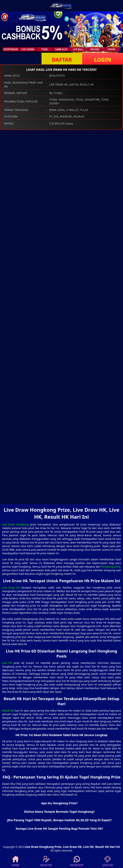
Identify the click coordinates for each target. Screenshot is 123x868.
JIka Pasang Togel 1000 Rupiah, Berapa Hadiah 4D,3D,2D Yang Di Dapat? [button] (59, 820)
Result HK (8, 711)
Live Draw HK (11, 588)
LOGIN (103, 59)
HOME (15, 861)
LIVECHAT (108, 861)
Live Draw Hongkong (15, 525)
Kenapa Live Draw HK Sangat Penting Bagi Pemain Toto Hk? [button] (59, 829)
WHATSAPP (77, 861)
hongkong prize (111, 567)
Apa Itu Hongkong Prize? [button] (59, 803)
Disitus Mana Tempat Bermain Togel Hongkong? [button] (59, 812)
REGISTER (46, 861)
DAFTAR (62, 59)
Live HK (7, 663)
